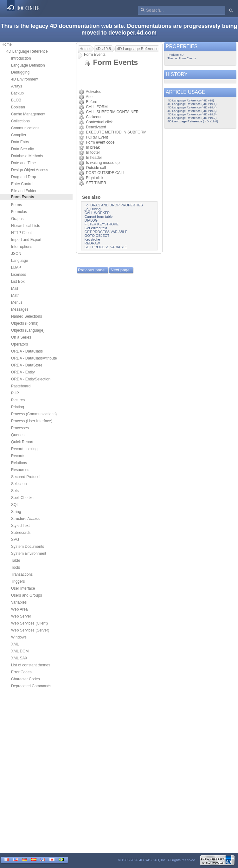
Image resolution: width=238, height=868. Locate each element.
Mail (15, 288)
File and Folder (24, 191)
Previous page (91, 270)
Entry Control (22, 184)
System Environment (29, 554)
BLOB (16, 100)
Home (7, 44)
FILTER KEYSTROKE (102, 224)
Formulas (19, 212)
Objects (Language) (28, 330)
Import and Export (26, 240)
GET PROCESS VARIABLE (106, 232)
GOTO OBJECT (97, 236)
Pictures (18, 400)
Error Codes (21, 672)
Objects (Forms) (25, 323)
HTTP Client (21, 233)
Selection (19, 484)
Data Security (23, 149)
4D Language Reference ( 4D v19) (191, 100)
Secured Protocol (26, 477)
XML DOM (20, 651)
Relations (19, 463)
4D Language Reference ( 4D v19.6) (192, 114)
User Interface (23, 588)
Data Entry (20, 142)
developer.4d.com (132, 33)
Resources (20, 470)
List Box (18, 282)
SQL (15, 505)
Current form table (99, 217)
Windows (19, 637)
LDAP (16, 268)
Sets (15, 491)
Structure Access (25, 519)
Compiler (19, 135)
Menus (17, 302)
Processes (20, 428)
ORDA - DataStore (27, 365)
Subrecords (21, 533)
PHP (15, 393)
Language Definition (28, 65)
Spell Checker (23, 498)
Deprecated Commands (31, 686)
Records (18, 456)
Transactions (22, 574)
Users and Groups (26, 595)
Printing (18, 407)
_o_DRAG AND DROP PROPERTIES (114, 205)
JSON (16, 254)
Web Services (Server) (30, 630)
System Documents (28, 547)
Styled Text (20, 526)
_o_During (93, 209)
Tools (16, 567)
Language (19, 261)
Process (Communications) (34, 414)
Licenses (19, 275)
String (16, 512)
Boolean (18, 107)
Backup (17, 93)
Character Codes (26, 679)
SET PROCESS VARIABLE (106, 247)
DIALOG (91, 220)
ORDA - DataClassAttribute (34, 358)
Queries (18, 435)
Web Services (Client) (29, 623)
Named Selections (26, 316)
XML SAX (19, 658)
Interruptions (22, 247)
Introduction (21, 58)
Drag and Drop (24, 177)
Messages (20, 309)
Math (15, 295)
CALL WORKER (97, 213)
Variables (19, 602)
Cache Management (28, 114)
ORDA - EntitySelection (31, 379)
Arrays (17, 86)
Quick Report (22, 442)
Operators (19, 344)
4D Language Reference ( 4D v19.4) (192, 107)
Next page (120, 270)
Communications (25, 128)
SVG (15, 540)
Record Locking (24, 449)
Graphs (17, 219)
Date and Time (23, 163)
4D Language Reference (27, 51)
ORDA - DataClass (27, 351)
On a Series (21, 337)
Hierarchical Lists (26, 226)
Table (16, 560)
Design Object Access (30, 170)
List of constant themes (31, 665)
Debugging (20, 72)
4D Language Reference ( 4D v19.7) (192, 118)
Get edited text (96, 228)
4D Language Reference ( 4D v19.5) (192, 111)
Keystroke (92, 239)
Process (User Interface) (32, 421)
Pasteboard (21, 386)
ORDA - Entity (23, 372)
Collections (20, 121)
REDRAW (92, 243)
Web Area (19, 609)
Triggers (18, 581)
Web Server (21, 616)
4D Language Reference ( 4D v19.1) (192, 104)
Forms (16, 205)
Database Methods (27, 156)
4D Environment (25, 79)
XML (15, 644)
